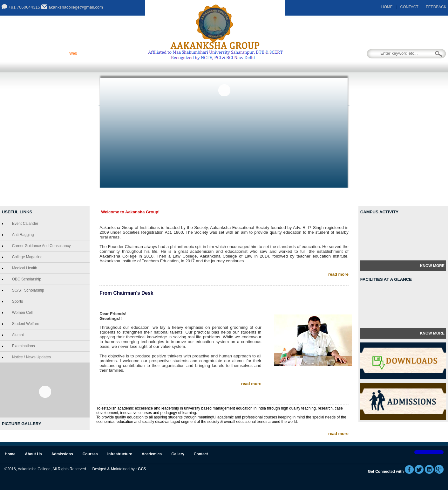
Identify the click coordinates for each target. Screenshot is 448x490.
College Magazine (26, 257)
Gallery (318, 197)
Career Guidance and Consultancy (40, 246)
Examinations (22, 346)
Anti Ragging (22, 235)
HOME (387, 7)
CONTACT (409, 7)
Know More (432, 266)
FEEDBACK (436, 7)
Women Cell (21, 313)
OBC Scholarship (25, 279)
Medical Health (23, 268)
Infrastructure (237, 197)
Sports (16, 301)
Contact (352, 197)
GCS (142, 469)
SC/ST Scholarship (27, 290)
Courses (194, 197)
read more (338, 274)
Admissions (156, 197)
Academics (282, 197)
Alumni (17, 335)
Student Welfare (24, 324)
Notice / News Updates (30, 357)
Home (87, 197)
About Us (118, 197)
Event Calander (24, 224)
